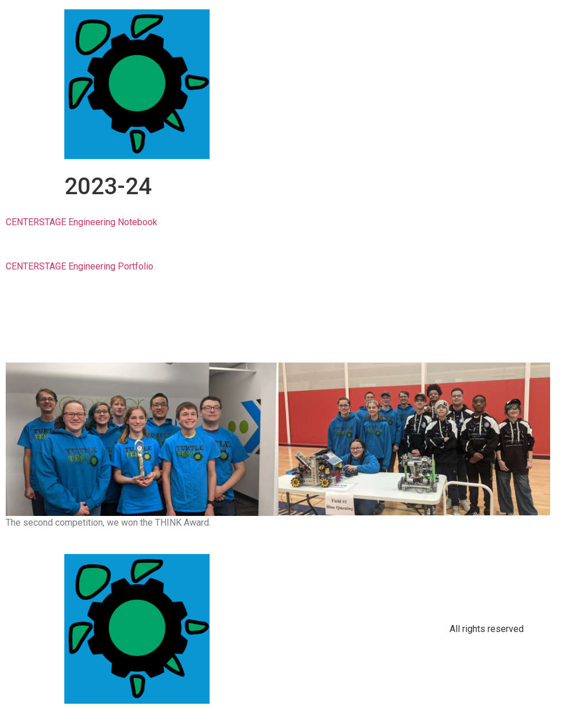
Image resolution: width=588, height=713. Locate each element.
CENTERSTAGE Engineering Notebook (82, 222)
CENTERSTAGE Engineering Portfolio (80, 266)
